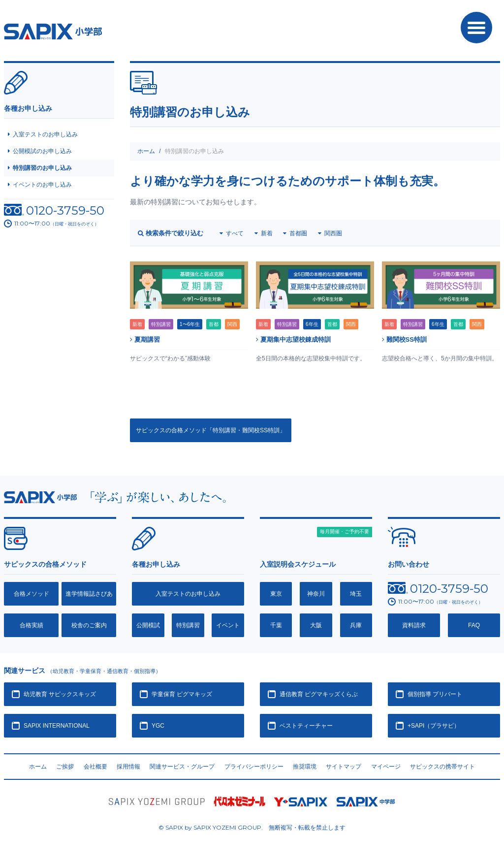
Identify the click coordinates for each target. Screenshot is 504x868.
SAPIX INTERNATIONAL (57, 726)
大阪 (316, 625)
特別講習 (188, 625)
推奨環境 (305, 767)
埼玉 (356, 594)
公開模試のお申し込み (42, 151)
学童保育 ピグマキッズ (182, 694)
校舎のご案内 (89, 625)
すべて (235, 233)
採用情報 (128, 767)
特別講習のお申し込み (42, 168)
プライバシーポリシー (254, 767)
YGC (158, 726)
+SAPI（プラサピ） (434, 726)
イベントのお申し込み (42, 185)
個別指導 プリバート (435, 694)
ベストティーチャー (306, 726)
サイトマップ (344, 767)
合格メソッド (31, 594)
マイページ (386, 767)
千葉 (276, 625)
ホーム (146, 151)
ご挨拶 (65, 767)
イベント (228, 625)
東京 (276, 594)
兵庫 (356, 625)
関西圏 (333, 233)
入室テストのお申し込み (45, 134)
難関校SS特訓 (404, 339)
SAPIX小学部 (53, 32)
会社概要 (95, 767)
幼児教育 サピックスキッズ (60, 694)
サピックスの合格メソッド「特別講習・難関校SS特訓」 (211, 430)
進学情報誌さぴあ (89, 594)
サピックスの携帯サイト (442, 767)
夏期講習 (145, 339)
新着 (267, 233)
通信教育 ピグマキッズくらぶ (319, 694)
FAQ (474, 625)
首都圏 (298, 233)
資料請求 (414, 625)
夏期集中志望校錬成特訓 (293, 339)
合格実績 (31, 625)
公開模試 (148, 625)
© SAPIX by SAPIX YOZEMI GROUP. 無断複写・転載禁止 (252, 827)
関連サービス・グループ (182, 767)
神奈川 (316, 594)
